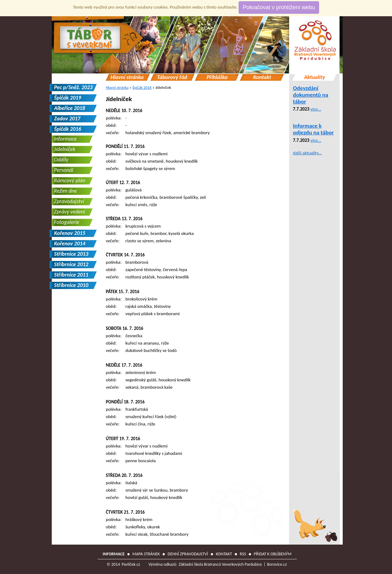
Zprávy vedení (70, 212)
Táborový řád (172, 77)
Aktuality (315, 77)
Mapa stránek (146, 554)
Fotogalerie (67, 222)
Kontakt (262, 77)
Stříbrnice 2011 (71, 275)
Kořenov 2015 (70, 233)
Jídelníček (119, 99)
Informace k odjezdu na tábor (313, 129)
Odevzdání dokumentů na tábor (311, 95)
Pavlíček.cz (131, 564)
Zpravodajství (69, 201)
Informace (66, 139)
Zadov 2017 (67, 119)
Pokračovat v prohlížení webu (279, 7)
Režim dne (66, 191)
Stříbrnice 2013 (71, 254)
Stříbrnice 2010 (71, 285)
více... (316, 109)
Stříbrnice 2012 (71, 264)
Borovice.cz (277, 564)
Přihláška (217, 77)
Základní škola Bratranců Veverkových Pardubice (220, 564)
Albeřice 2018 (70, 108)
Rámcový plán (70, 180)
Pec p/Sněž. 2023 (73, 87)
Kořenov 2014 (70, 244)
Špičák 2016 (142, 87)
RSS (243, 554)
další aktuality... (307, 153)
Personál (64, 170)
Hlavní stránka (127, 77)
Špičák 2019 (68, 98)
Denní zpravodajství (188, 554)
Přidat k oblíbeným (273, 554)
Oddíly (61, 160)
